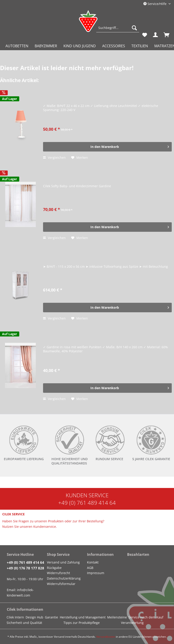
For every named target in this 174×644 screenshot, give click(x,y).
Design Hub (34, 617)
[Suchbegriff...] (118, 28)
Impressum (96, 573)
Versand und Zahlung (63, 562)
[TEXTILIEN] (140, 46)
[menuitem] (118, 30)
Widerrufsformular (61, 584)
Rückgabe (54, 568)
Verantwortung (132, 623)
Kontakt (93, 562)
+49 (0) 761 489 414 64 (87, 503)
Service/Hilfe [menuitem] (155, 4)
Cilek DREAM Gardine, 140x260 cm (74, 337)
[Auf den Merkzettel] (80, 158)
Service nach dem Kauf (146, 617)
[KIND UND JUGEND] (80, 46)
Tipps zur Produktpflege (82, 623)
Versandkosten (106, 637)
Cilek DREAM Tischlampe (65, 96)
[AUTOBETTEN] (17, 46)
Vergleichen (54, 157)
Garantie (51, 617)
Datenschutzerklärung (64, 578)
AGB (90, 568)
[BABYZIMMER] (46, 46)
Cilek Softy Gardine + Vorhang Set (72, 176)
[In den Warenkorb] (107, 147)
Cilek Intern (15, 617)
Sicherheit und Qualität (24, 623)
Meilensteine (117, 617)
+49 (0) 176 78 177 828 (25, 568)
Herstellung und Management (83, 617)
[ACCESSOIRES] (114, 46)
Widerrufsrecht (58, 573)
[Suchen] (134, 28)
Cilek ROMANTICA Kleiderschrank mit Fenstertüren (88, 257)
